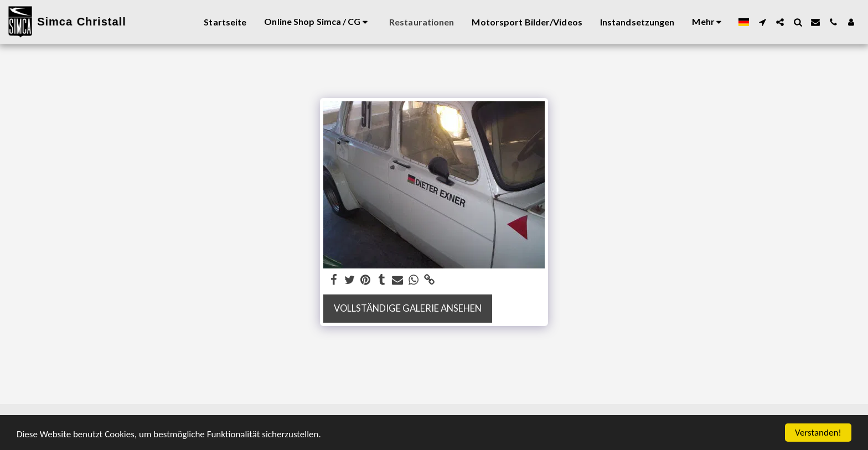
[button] (762, 22)
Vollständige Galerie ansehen (408, 308)
